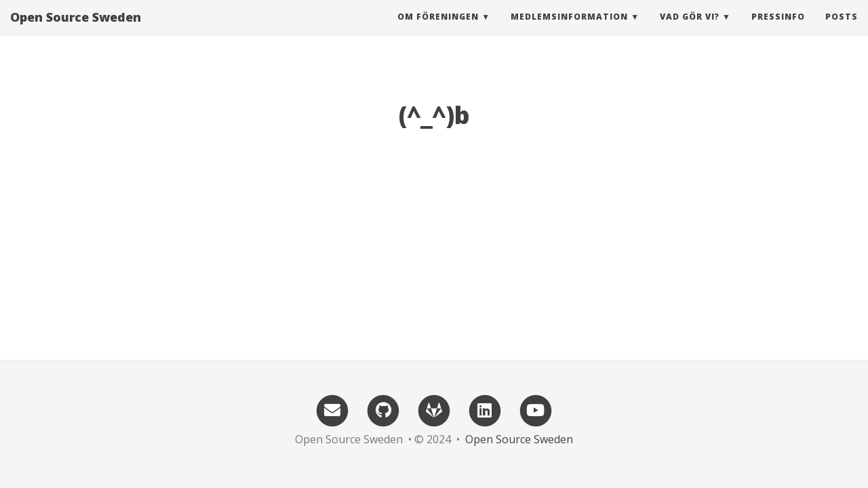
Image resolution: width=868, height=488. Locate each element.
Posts (842, 30)
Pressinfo (778, 30)
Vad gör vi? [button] (690, 30)
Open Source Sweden (76, 30)
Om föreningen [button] (438, 30)
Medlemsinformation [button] (569, 30)
